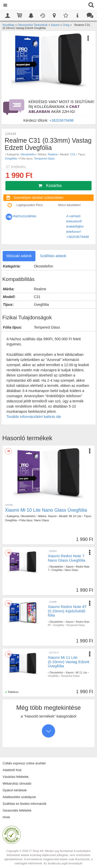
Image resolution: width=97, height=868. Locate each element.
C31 (73, 154)
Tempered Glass (44, 158)
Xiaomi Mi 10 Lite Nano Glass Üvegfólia (46, 510)
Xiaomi (52, 516)
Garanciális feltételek (17, 811)
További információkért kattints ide (34, 417)
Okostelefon (28, 154)
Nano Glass (42, 520)
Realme (53, 154)
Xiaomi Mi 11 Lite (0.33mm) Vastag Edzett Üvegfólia (69, 662)
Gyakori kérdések (15, 790)
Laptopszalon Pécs (30, 205)
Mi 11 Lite (81, 673)
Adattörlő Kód (12, 770)
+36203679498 (62, 120)
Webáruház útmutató (17, 784)
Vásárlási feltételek (16, 777)
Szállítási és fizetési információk (24, 804)
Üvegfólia (11, 158)
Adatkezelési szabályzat (19, 797)
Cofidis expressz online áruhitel (24, 763)
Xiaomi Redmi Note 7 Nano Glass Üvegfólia (67, 558)
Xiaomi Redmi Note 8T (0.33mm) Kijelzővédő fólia (67, 611)
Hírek (6, 817)
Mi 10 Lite (75, 516)
